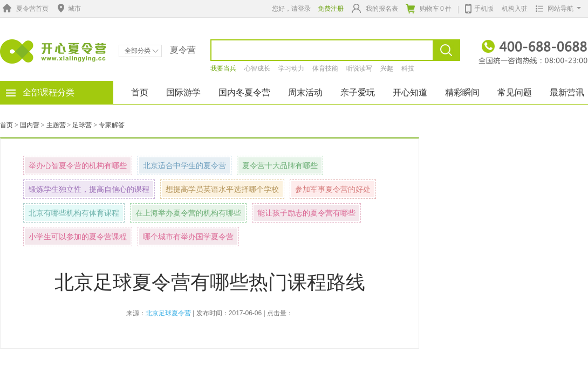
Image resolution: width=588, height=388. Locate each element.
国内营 (30, 125)
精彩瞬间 (462, 92)
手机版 (479, 8)
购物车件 (429, 9)
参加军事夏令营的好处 (333, 189)
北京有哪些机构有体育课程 (74, 213)
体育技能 (325, 68)
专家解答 (112, 125)
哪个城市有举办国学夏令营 (188, 237)
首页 (140, 92)
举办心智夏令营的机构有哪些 (78, 165)
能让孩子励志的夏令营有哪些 (306, 213)
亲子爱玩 (358, 92)
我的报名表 (375, 8)
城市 (68, 9)
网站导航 (556, 9)
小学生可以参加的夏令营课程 (78, 237)
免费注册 (331, 9)
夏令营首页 (24, 9)
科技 (408, 68)
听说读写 (359, 68)
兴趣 (387, 68)
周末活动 (305, 92)
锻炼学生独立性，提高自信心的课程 (89, 189)
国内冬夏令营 (244, 92)
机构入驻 (515, 9)
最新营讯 (567, 92)
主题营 (56, 125)
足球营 (82, 125)
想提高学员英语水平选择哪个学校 (222, 189)
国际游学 (183, 92)
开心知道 (410, 92)
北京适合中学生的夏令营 (184, 165)
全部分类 (142, 51)
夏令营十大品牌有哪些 (280, 165)
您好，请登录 (291, 9)
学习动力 (291, 68)
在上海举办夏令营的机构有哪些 (188, 213)
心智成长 (257, 68)
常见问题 (515, 92)
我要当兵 (223, 68)
